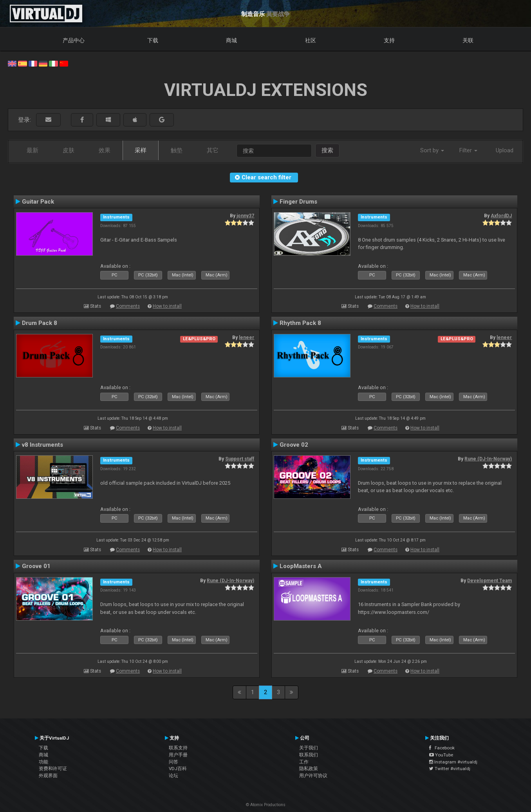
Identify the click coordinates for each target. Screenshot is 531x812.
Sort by (432, 150)
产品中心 (74, 40)
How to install (167, 306)
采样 (141, 150)
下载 (153, 40)
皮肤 (69, 150)
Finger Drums (298, 202)
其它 (213, 150)
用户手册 (178, 755)
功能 (43, 762)
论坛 (173, 776)
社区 (311, 40)
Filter (468, 150)
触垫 (177, 150)
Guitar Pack (38, 202)
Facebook (442, 748)
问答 (173, 762)
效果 (105, 150)
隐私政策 (309, 769)
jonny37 (245, 216)
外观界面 (48, 776)
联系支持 (178, 748)
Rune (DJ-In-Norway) (488, 459)
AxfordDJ (501, 216)
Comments (128, 306)
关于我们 (309, 748)
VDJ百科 (178, 769)
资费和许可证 (53, 769)
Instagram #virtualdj (453, 762)
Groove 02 (294, 445)
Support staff (240, 459)
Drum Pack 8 (40, 323)
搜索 (327, 150)
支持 (389, 40)
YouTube (441, 755)
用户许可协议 (313, 776)
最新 (33, 150)
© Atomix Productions (266, 805)
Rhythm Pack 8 (300, 323)
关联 (468, 40)
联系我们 (309, 755)
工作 (304, 762)
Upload (505, 150)
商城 (231, 40)
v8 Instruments (42, 445)
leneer (247, 337)
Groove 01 (36, 566)
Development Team (489, 581)
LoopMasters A (301, 566)
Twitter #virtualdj (450, 769)
